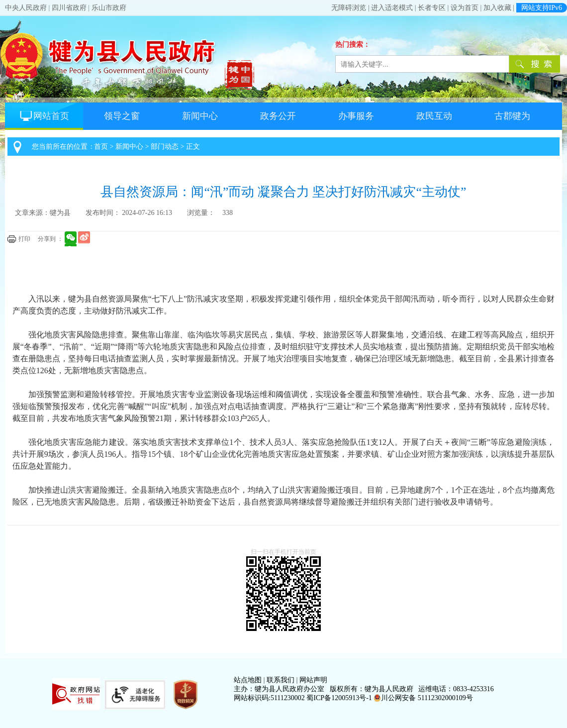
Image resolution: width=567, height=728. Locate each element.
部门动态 (165, 147)
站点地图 (248, 680)
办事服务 (356, 116)
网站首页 (44, 116)
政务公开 (278, 116)
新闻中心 (200, 116)
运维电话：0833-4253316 (456, 689)
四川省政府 (69, 8)
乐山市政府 (109, 8)
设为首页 (465, 8)
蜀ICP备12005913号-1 (339, 698)
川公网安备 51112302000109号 (423, 698)
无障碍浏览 (349, 8)
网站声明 (313, 680)
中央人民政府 (26, 8)
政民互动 (434, 116)
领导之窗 (122, 116)
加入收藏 (497, 8)
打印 (24, 239)
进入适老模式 (392, 8)
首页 (101, 147)
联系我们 (281, 680)
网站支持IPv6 (542, 8)
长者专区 (432, 8)
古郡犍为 (512, 116)
